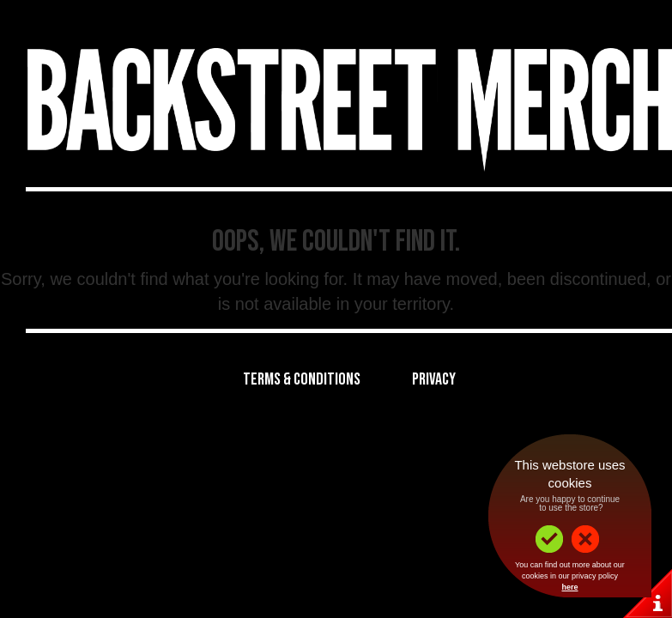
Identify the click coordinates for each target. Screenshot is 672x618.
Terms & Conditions (302, 379)
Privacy (434, 379)
